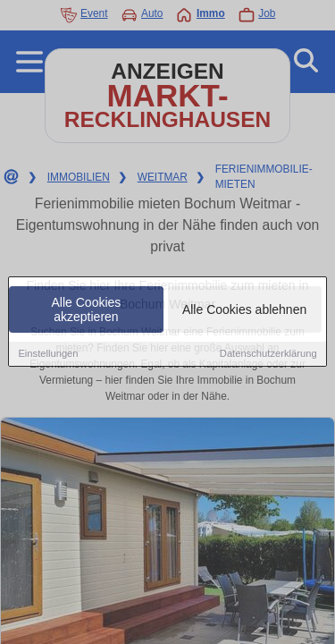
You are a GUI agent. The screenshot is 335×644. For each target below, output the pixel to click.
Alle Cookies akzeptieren (87, 310)
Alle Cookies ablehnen (244, 310)
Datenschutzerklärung (268, 354)
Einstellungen (48, 354)
